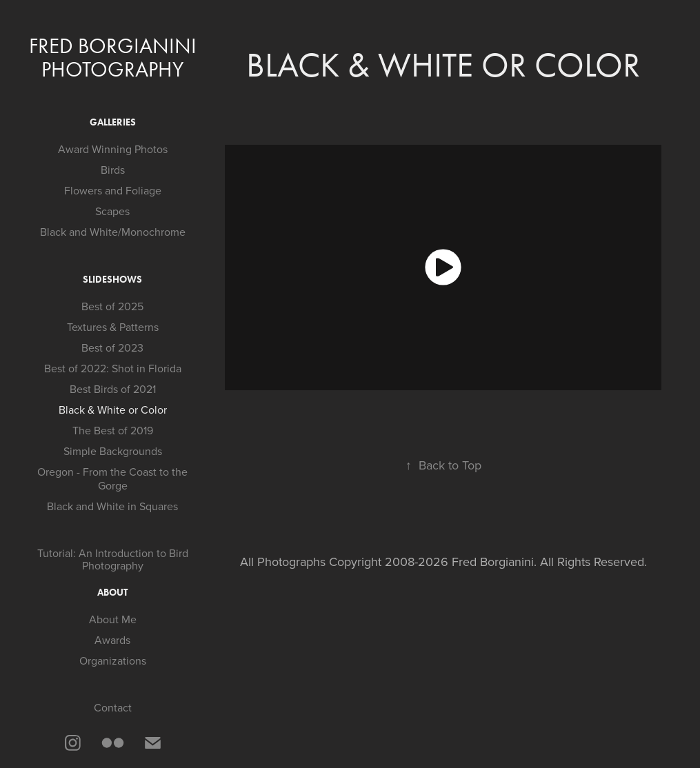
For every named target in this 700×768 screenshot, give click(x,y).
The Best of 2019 (113, 430)
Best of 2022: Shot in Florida (113, 368)
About (112, 593)
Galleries (113, 122)
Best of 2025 (112, 306)
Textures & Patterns (113, 327)
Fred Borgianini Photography (115, 58)
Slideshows (112, 280)
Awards (112, 640)
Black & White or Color (113, 410)
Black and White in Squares (112, 506)
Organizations (113, 660)
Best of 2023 (112, 347)
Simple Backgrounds (113, 451)
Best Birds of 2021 (113, 389)
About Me (113, 619)
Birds (113, 170)
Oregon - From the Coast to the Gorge (112, 478)
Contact (113, 707)
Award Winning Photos (113, 149)
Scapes (112, 211)
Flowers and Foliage (113, 190)
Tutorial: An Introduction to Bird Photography (113, 559)
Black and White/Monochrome (113, 232)
